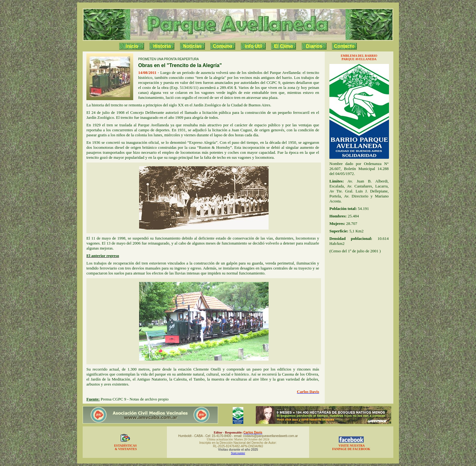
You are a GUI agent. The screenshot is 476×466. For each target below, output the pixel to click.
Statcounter (238, 453)
